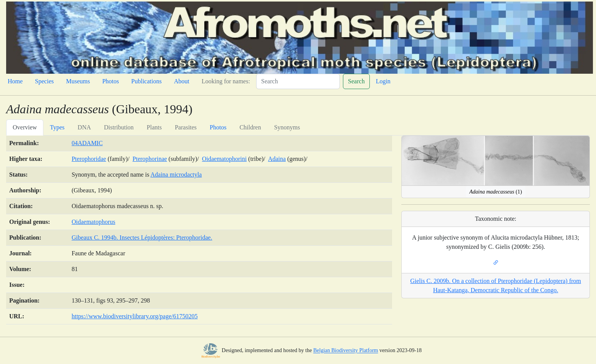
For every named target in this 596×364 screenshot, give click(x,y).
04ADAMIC (87, 143)
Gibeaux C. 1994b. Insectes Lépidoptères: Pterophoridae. (142, 237)
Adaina (277, 159)
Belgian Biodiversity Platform (346, 351)
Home (15, 81)
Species (44, 81)
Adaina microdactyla (176, 175)
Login (383, 81)
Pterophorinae (150, 159)
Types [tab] (57, 127)
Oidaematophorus (93, 222)
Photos (111, 81)
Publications (147, 81)
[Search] (298, 81)
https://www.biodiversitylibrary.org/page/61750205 (134, 316)
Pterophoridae (89, 159)
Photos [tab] (218, 127)
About (182, 81)
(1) (496, 192)
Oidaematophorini (224, 159)
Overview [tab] (25, 127)
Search (356, 81)
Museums (78, 81)
